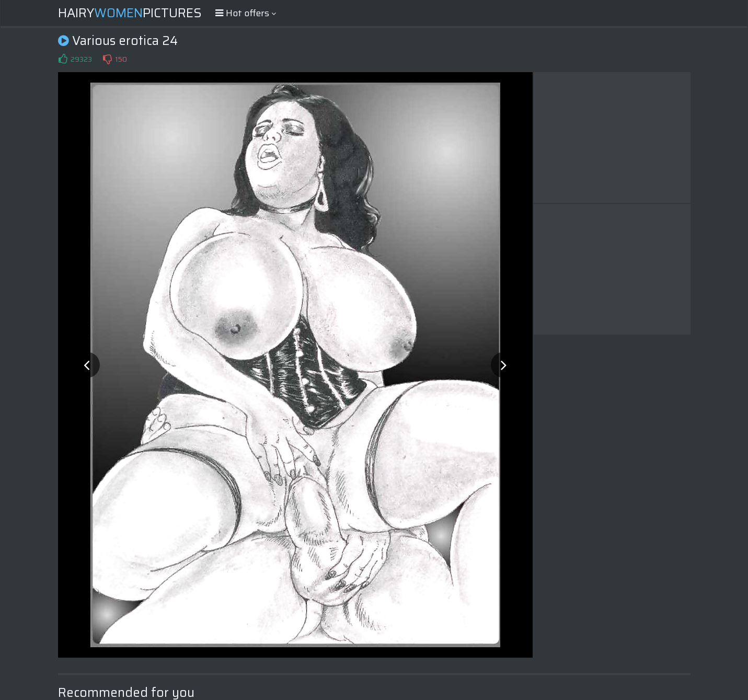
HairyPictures (130, 13)
